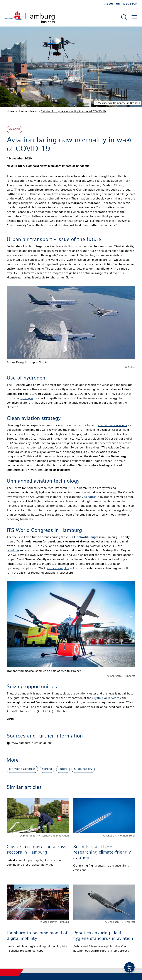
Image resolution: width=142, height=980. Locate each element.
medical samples (58, 569)
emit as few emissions (113, 426)
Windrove (13, 551)
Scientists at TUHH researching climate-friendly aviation (102, 853)
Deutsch (130, 4)
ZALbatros (89, 497)
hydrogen (27, 399)
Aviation (15, 129)
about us (112, 4)
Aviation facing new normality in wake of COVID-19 (73, 112)
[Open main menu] (134, 17)
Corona (47, 769)
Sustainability (83, 769)
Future (63, 769)
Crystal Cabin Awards (106, 698)
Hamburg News (27, 112)
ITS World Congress (22, 769)
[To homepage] (29, 17)
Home (10, 112)
